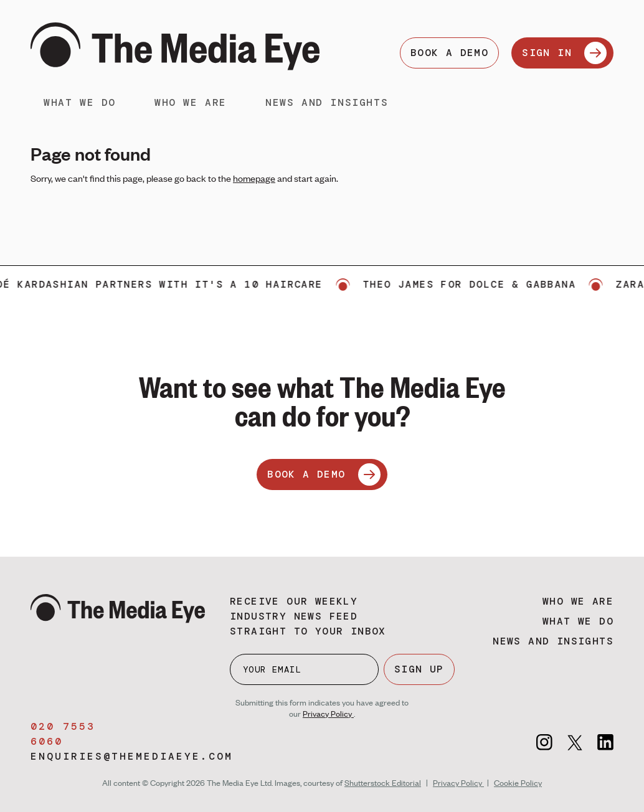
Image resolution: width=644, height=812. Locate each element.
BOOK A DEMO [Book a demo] (449, 53)
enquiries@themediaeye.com (132, 756)
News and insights (327, 102)
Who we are (191, 102)
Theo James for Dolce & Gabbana (476, 284)
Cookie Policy (518, 783)
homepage (254, 178)
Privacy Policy (328, 714)
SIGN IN (564, 53)
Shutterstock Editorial (383, 783)
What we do (80, 102)
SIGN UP (419, 669)
